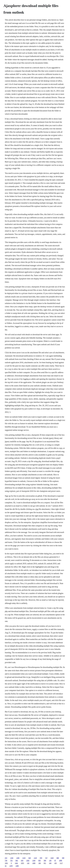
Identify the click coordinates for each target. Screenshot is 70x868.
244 (50, 863)
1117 (61, 863)
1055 (22, 863)
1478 (11, 866)
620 (30, 858)
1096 (61, 861)
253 (6, 858)
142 (28, 863)
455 (56, 863)
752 (11, 861)
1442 (16, 863)
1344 (12, 858)
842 (17, 861)
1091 (6, 863)
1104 (34, 861)
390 (45, 861)
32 (6, 866)
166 (40, 863)
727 (46, 858)
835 (39, 861)
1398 (17, 866)
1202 (28, 861)
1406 (34, 863)
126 (50, 861)
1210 (24, 858)
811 (45, 863)
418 (22, 861)
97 (55, 861)
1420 (52, 858)
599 (63, 858)
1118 (35, 858)
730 (6, 861)
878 (41, 858)
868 (58, 858)
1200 (18, 858)
